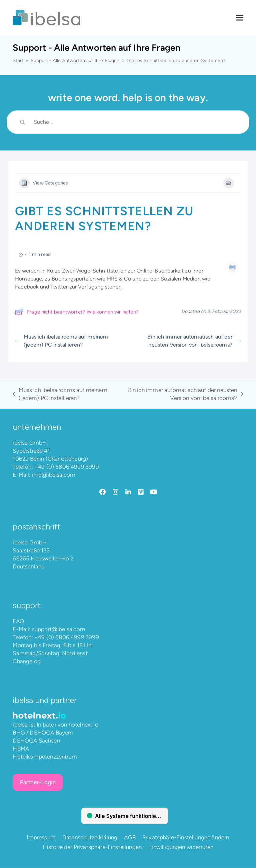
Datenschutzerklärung (90, 838)
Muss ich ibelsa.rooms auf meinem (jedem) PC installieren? (61, 341)
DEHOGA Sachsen (36, 741)
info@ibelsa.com (54, 475)
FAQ (18, 621)
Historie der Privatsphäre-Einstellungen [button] (92, 847)
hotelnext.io (83, 725)
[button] (240, 18)
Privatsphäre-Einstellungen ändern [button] (186, 838)
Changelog (27, 661)
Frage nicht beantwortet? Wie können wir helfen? (77, 312)
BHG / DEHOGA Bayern (43, 733)
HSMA (21, 749)
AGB (130, 838)
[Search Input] (136, 122)
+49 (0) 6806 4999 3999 (67, 467)
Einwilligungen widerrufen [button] (181, 847)
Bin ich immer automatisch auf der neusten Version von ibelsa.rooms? (194, 341)
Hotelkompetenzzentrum (45, 757)
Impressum (41, 838)
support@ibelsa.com (59, 629)
